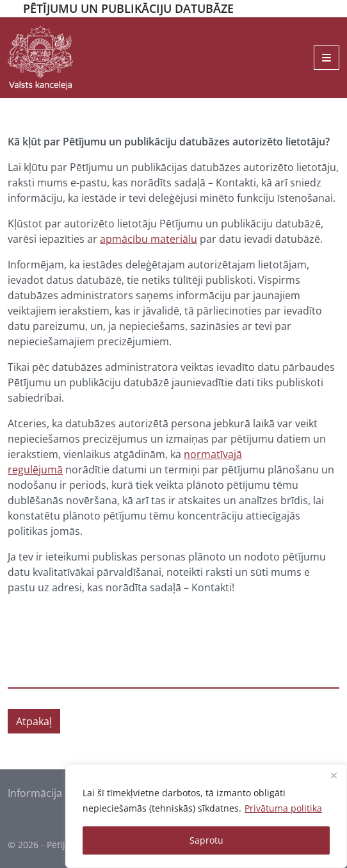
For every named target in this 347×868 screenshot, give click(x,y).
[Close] (334, 775)
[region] (206, 816)
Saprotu (206, 840)
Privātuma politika (283, 808)
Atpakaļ (34, 721)
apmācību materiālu (149, 239)
